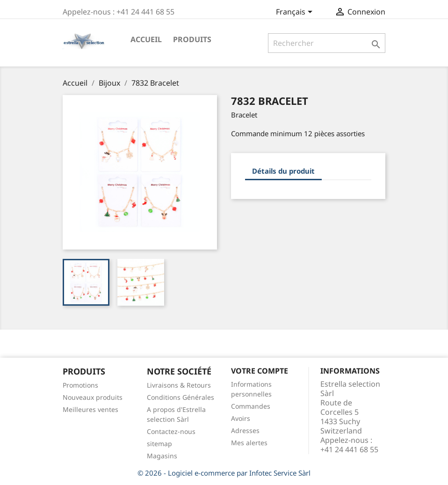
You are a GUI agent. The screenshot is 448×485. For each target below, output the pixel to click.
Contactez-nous (171, 431)
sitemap (159, 444)
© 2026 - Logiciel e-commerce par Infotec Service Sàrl (224, 473)
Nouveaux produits (93, 397)
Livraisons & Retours (179, 385)
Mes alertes (249, 443)
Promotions (80, 385)
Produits (192, 39)
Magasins (162, 456)
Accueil (146, 39)
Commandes (251, 406)
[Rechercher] (327, 43)
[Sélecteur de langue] (296, 13)
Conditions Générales (181, 397)
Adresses (245, 430)
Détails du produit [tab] (283, 171)
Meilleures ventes (90, 409)
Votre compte (260, 371)
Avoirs (241, 418)
